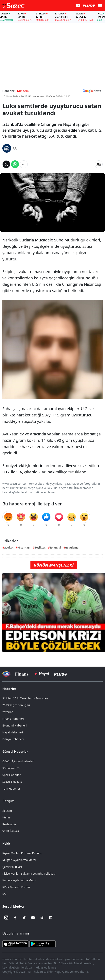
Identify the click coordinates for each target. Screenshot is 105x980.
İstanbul (55, 547)
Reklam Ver (10, 824)
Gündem (23, 91)
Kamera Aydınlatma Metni (19, 880)
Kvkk (6, 844)
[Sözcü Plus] (61, 674)
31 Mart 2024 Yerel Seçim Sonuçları (25, 698)
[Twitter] (24, 918)
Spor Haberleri (12, 775)
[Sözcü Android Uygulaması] (43, 944)
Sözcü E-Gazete (12, 782)
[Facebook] (15, 918)
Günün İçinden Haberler (18, 761)
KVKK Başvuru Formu (16, 887)
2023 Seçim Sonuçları (16, 705)
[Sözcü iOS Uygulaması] (15, 944)
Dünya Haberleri (13, 739)
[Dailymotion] (42, 918)
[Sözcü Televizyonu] (6, 674)
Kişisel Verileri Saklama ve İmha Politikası (29, 874)
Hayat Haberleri (13, 732)
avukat (9, 547)
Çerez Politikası (12, 867)
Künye (6, 817)
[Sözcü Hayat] (41, 674)
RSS (5, 894)
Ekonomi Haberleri (15, 725)
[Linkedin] (51, 918)
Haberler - (9, 91)
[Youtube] (33, 918)
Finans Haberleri (13, 719)
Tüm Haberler (11, 788)
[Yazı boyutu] (99, 164)
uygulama (72, 547)
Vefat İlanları (11, 831)
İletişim (8, 801)
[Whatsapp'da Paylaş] (15, 164)
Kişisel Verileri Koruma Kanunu (22, 853)
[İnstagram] (6, 918)
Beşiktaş (40, 547)
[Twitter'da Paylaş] (6, 164)
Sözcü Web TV (11, 768)
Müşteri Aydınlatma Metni (19, 860)
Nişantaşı (24, 547)
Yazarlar (8, 712)
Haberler (9, 689)
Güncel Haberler (15, 752)
